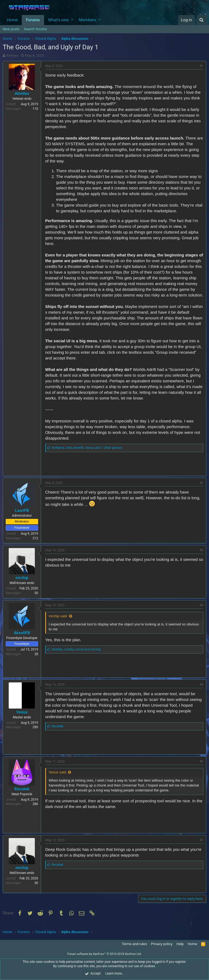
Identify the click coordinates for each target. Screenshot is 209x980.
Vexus (22, 718)
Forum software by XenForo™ (104, 954)
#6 (201, 767)
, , (87, 453)
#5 (201, 690)
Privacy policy (162, 944)
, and (76, 655)
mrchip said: (58, 622)
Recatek (22, 795)
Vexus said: (58, 778)
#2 (201, 489)
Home (12, 20)
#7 (201, 846)
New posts (11, 29)
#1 (201, 66)
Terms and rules (134, 944)
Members (87, 20)
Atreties (12, 55)
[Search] (202, 20)
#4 (201, 611)
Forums (33, 20)
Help (180, 944)
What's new (59, 20)
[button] (72, 20)
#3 (201, 556)
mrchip (22, 583)
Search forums (36, 29)
